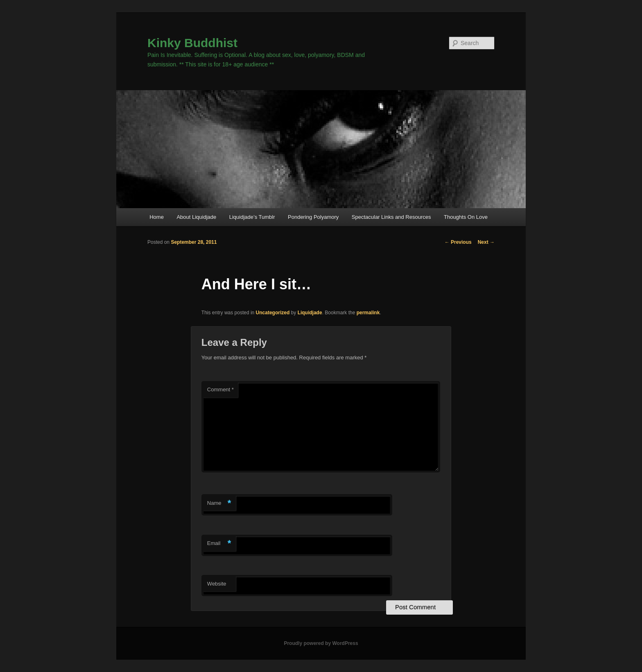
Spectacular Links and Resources (391, 217)
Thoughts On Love (466, 217)
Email (219, 544)
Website (217, 584)
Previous (458, 242)
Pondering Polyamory (313, 217)
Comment (220, 389)
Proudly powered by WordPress (321, 643)
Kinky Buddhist (192, 43)
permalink (368, 313)
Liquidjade (310, 313)
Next (486, 242)
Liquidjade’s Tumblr (252, 217)
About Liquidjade (196, 217)
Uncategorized (273, 313)
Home (157, 217)
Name (219, 503)
